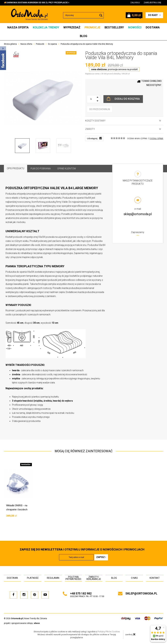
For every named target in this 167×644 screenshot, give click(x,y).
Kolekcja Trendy (46, 27)
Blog (84, 36)
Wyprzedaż (72, 27)
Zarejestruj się (152, 3)
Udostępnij (94, 138)
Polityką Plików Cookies (109, 632)
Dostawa (153, 27)
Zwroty (123, 129)
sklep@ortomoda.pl (138, 214)
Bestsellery (114, 27)
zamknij (130, 634)
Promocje (92, 27)
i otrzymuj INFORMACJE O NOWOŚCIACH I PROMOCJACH (82, 549)
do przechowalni (100, 109)
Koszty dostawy (123, 121)
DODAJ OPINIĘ (157, 139)
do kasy (154, 15)
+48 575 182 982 (81, 593)
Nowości (135, 27)
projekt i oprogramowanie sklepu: (22, 623)
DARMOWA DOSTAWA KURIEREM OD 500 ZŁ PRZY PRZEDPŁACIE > (38, 3)
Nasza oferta (18, 27)
